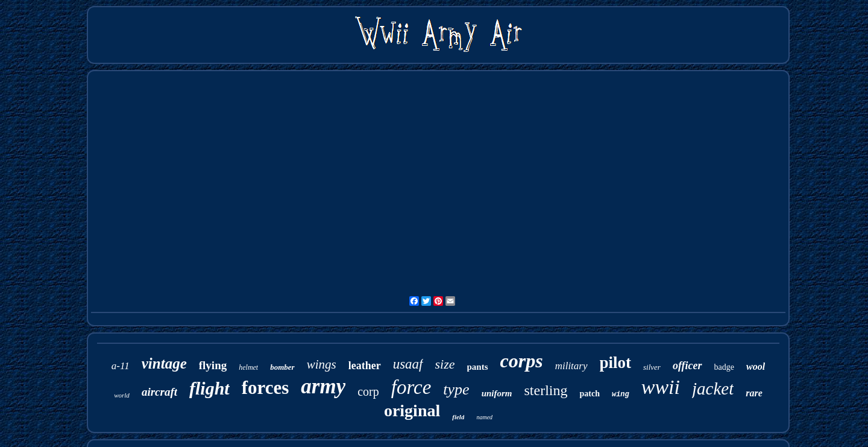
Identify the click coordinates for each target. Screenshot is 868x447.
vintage (164, 363)
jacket (713, 388)
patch (589, 394)
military (571, 366)
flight (209, 388)
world (122, 395)
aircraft (159, 392)
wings (322, 364)
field (458, 417)
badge (724, 367)
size (445, 364)
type (456, 389)
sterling (546, 390)
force (411, 387)
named (484, 417)
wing (621, 395)
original (412, 411)
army (323, 386)
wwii (661, 387)
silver (652, 367)
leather (365, 366)
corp (368, 392)
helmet (248, 367)
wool (756, 366)
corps (522, 361)
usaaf (408, 364)
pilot (616, 363)
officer (687, 366)
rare (754, 393)
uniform (497, 393)
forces (266, 388)
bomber (282, 367)
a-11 (121, 366)
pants (478, 367)
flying (213, 365)
